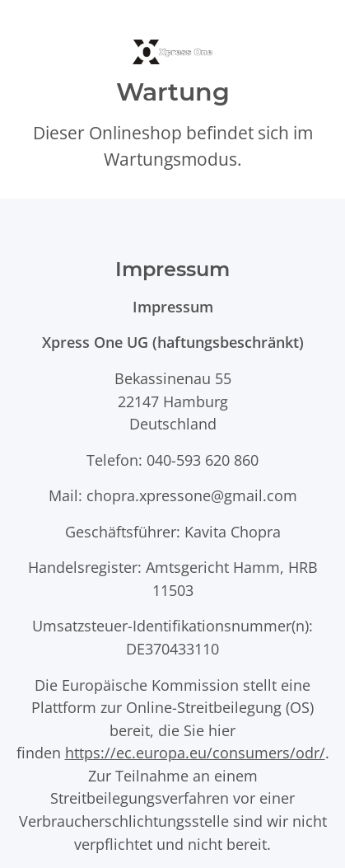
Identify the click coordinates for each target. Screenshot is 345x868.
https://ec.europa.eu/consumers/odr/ (195, 752)
